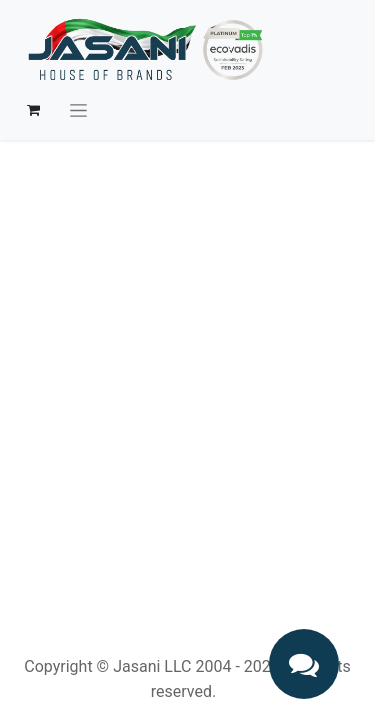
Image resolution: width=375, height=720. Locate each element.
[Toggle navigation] (78, 110)
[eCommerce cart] (33, 110)
